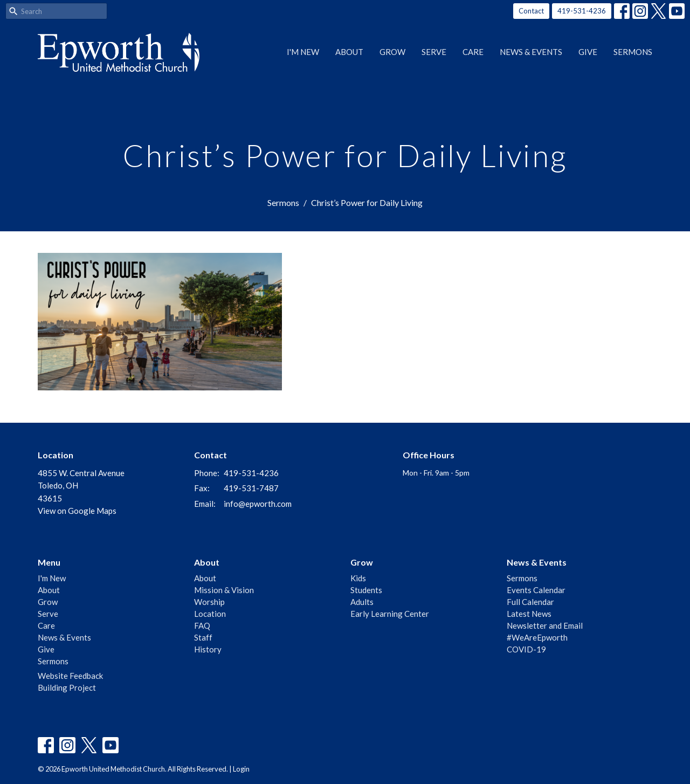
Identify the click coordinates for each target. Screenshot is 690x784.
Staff (203, 637)
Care (473, 52)
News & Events (531, 52)
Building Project (67, 687)
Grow (392, 52)
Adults (362, 602)
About (349, 52)
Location (210, 614)
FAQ (202, 625)
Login (241, 769)
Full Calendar (530, 602)
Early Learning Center (390, 614)
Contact (531, 11)
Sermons (633, 52)
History (208, 649)
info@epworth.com (258, 504)
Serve (434, 52)
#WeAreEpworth (537, 637)
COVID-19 (526, 649)
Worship (209, 602)
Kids (358, 578)
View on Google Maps (77, 511)
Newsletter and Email (545, 625)
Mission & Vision (224, 590)
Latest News (529, 614)
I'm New (303, 52)
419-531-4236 (582, 11)
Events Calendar (536, 590)
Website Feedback (70, 676)
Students (366, 590)
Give (588, 52)
